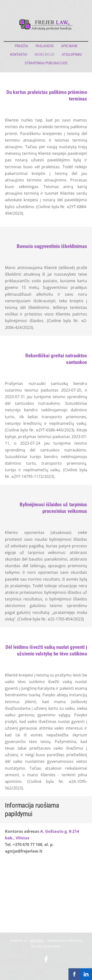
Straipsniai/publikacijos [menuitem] (46, 63)
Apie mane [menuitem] (69, 46)
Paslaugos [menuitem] (45, 46)
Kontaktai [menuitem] (19, 55)
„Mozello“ (36, 940)
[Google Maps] (46, 890)
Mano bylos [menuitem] (45, 55)
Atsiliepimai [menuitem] (72, 55)
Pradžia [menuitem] (21, 46)
